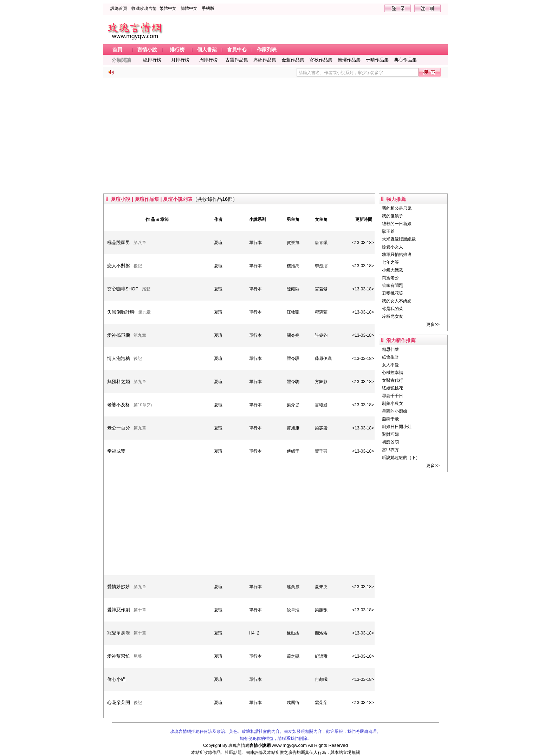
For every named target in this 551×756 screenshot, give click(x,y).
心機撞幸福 (393, 373)
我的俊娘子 (393, 216)
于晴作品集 (377, 60)
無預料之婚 (119, 382)
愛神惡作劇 (119, 610)
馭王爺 (388, 231)
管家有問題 (393, 285)
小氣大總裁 (393, 270)
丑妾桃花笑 (393, 293)
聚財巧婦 (390, 434)
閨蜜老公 (390, 278)
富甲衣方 (390, 450)
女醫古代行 (393, 380)
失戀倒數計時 (121, 312)
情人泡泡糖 (119, 358)
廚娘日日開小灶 (397, 427)
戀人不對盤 (119, 266)
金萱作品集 (293, 60)
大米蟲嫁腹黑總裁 (399, 239)
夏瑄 (218, 243)
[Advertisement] (275, 136)
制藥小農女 (393, 403)
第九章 (144, 312)
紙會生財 (390, 357)
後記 (138, 266)
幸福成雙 (116, 451)
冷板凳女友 (393, 316)
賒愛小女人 (393, 247)
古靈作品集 (237, 60)
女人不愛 (390, 365)
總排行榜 (152, 60)
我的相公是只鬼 (397, 208)
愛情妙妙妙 (119, 587)
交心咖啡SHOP (123, 289)
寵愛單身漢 (119, 633)
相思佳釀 (390, 349)
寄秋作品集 (321, 60)
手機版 (208, 8)
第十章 (140, 610)
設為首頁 (119, 8)
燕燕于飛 (390, 419)
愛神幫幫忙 (119, 656)
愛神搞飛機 (119, 335)
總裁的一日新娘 (397, 224)
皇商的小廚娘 (395, 411)
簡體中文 (189, 8)
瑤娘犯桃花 (393, 388)
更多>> (433, 324)
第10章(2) (143, 405)
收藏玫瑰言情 (144, 8)
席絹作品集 (265, 60)
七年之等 (390, 262)
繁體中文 (168, 8)
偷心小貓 (116, 679)
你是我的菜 (393, 309)
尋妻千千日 (393, 396)
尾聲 (146, 289)
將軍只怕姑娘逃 (397, 255)
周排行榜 (208, 60)
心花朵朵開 (119, 702)
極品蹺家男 (119, 242)
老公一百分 (119, 428)
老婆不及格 (119, 405)
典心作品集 (405, 60)
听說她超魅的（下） (401, 458)
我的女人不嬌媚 (397, 301)
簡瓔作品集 (349, 60)
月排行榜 (180, 60)
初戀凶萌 (390, 442)
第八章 (140, 243)
